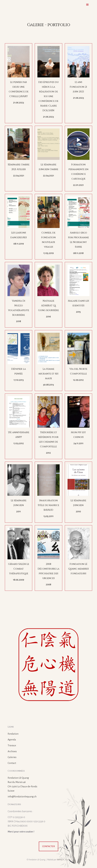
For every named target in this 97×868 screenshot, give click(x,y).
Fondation (13, 734)
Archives (12, 751)
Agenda (12, 740)
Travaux (12, 745)
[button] (87, 5)
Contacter (49, 846)
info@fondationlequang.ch (22, 796)
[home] (6, 5)
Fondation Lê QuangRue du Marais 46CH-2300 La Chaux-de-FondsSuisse (22, 784)
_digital (64, 860)
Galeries (12, 757)
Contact (12, 763)
